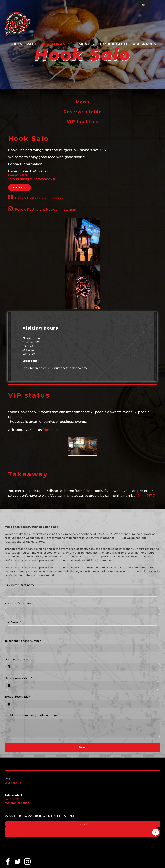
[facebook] (8, 862)
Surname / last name (19, 604)
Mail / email (13, 622)
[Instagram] (27, 862)
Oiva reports (13, 783)
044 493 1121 (17, 175)
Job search (12, 799)
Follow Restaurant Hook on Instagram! (43, 209)
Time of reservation (17, 697)
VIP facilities (82, 122)
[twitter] (18, 862)
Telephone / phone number (23, 641)
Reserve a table (83, 112)
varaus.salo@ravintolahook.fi (32, 179)
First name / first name (21, 585)
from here (51, 430)
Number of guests (18, 659)
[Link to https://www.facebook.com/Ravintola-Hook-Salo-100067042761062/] (10, 197)
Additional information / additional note (31, 715)
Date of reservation (18, 678)
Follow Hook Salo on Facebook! (41, 198)
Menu (83, 102)
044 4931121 (146, 496)
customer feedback (18, 803)
